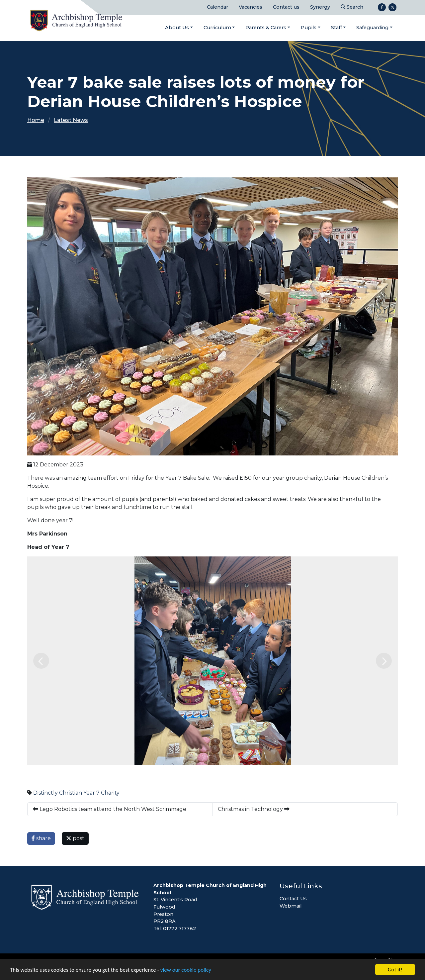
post (75, 838)
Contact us (286, 7)
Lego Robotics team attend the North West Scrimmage (110, 809)
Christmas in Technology (254, 809)
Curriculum (217, 28)
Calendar (217, 7)
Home (36, 120)
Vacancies (251, 7)
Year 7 (91, 793)
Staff (337, 28)
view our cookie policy (186, 970)
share (41, 838)
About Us (177, 28)
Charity (110, 793)
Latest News (71, 120)
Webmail (291, 906)
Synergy (320, 7)
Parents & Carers (266, 28)
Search (352, 7)
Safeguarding (372, 28)
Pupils (309, 28)
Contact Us (293, 899)
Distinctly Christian (58, 793)
